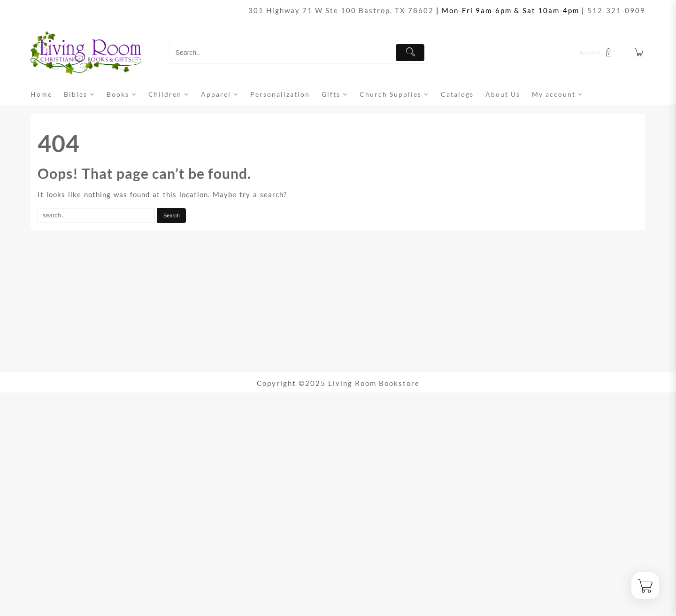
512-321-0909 (616, 10)
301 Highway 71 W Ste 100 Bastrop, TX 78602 (341, 10)
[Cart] (639, 53)
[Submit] (410, 53)
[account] (597, 53)
